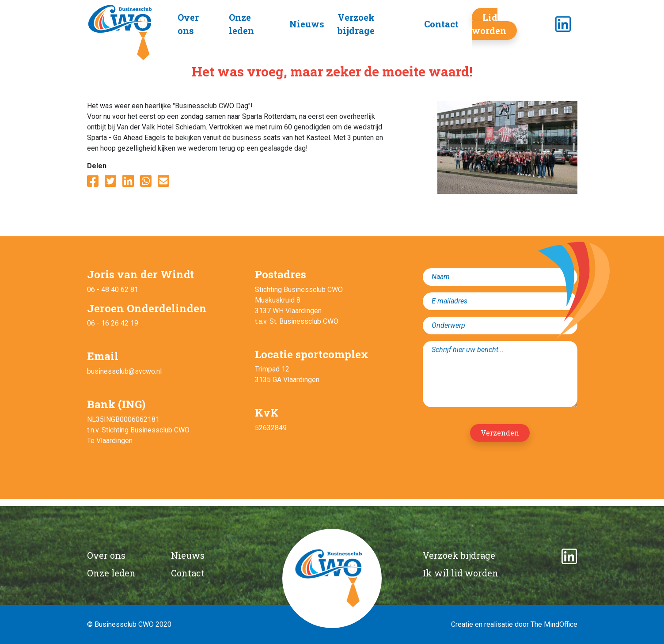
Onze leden (111, 573)
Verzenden (500, 433)
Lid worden (489, 24)
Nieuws (307, 24)
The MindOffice (554, 624)
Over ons (106, 555)
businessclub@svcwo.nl (124, 371)
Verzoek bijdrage (459, 555)
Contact (441, 24)
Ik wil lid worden (461, 573)
